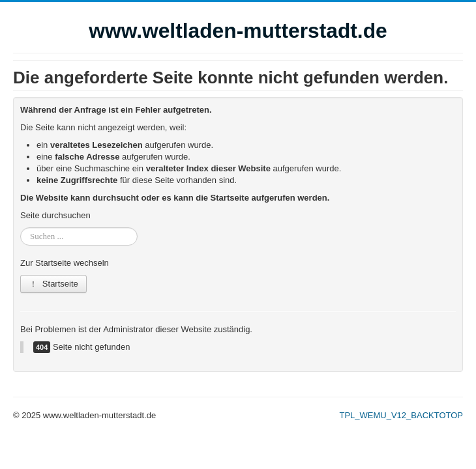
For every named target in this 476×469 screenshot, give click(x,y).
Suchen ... (21, 228)
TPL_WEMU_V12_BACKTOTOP (401, 415)
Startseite (53, 284)
